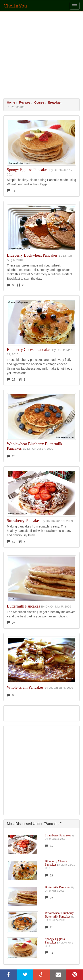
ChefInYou (15, 6)
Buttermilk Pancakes (23, 606)
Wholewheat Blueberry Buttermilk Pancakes (35, 446)
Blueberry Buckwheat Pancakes (32, 255)
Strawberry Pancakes (24, 521)
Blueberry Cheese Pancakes (29, 350)
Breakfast (55, 102)
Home (11, 102)
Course (39, 102)
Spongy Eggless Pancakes (28, 170)
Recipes (25, 102)
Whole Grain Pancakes (25, 687)
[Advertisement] (41, 55)
